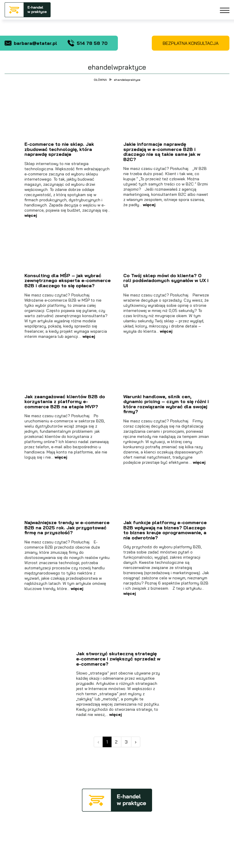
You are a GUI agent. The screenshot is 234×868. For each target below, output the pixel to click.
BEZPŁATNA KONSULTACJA (191, 43)
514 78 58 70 (88, 43)
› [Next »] (136, 742)
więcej (31, 215)
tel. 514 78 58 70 (174, 827)
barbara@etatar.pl (31, 43)
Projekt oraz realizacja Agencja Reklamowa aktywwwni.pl (117, 861)
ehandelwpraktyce (127, 80)
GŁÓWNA (101, 80)
